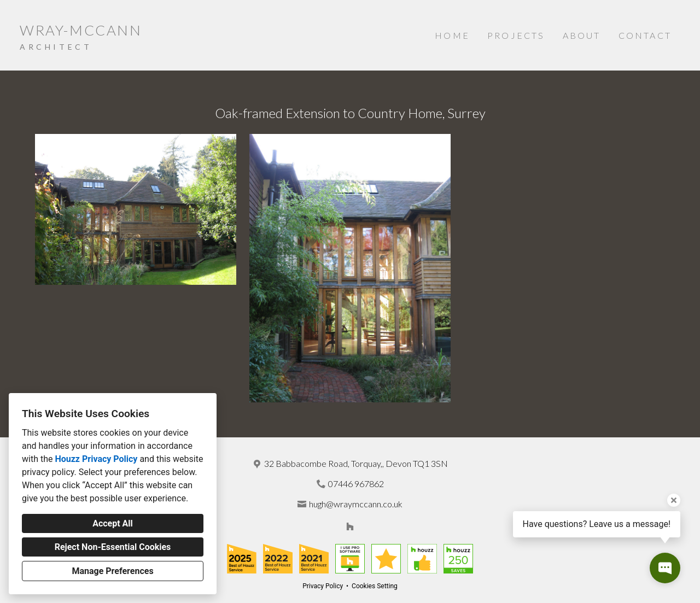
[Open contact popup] (665, 568)
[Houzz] (350, 526)
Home (452, 35)
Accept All (113, 523)
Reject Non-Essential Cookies (113, 547)
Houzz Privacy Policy (96, 459)
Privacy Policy (323, 586)
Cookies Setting (375, 586)
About (582, 35)
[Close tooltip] (674, 500)
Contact (645, 35)
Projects (516, 35)
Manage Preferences (112, 571)
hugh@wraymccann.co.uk (356, 504)
